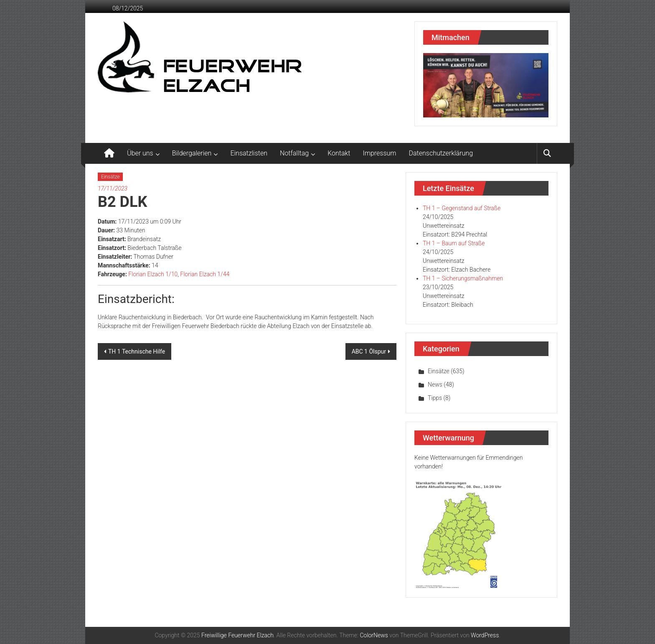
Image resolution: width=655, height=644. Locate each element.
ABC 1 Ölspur (369, 351)
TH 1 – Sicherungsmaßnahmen (463, 278)
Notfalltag (294, 153)
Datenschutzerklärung (441, 153)
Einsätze (110, 177)
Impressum (380, 153)
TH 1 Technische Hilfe (137, 351)
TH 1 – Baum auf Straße (454, 243)
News (435, 384)
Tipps (435, 398)
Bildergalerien (192, 153)
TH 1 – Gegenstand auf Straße (462, 208)
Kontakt (339, 153)
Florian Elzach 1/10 (153, 274)
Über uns (140, 153)
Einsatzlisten (249, 153)
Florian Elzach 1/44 (205, 274)
